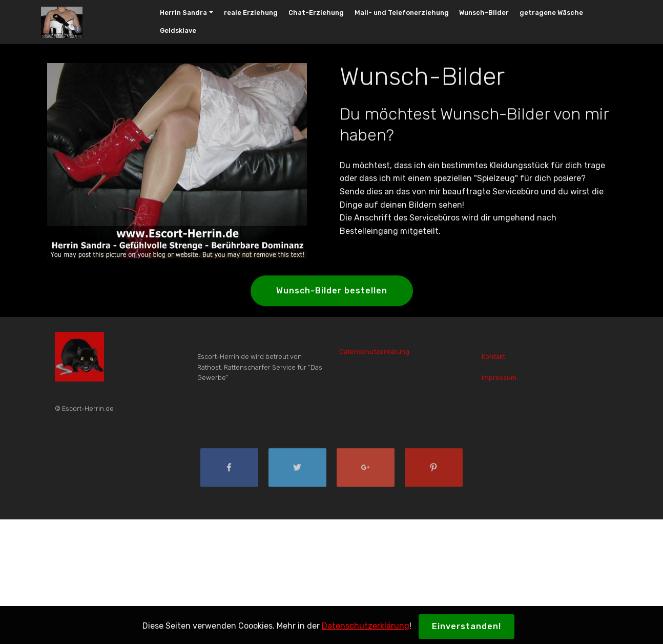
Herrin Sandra (183, 13)
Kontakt (493, 363)
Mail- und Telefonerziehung (402, 13)
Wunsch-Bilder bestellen (332, 291)
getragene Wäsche (551, 13)
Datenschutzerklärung (374, 354)
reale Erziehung (251, 13)
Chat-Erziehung (316, 13)
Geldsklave (178, 31)
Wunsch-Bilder (484, 13)
